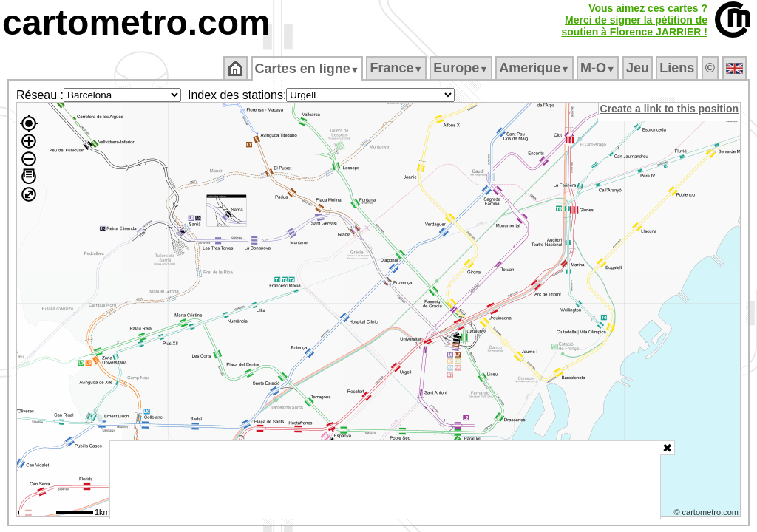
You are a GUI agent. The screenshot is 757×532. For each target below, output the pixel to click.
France (397, 68)
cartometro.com (136, 23)
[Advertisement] (385, 480)
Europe (462, 68)
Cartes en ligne (308, 69)
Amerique (536, 68)
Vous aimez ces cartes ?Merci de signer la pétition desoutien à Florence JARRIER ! (634, 20)
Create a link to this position (670, 109)
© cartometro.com (707, 514)
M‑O (599, 68)
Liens (678, 68)
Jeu (638, 68)
